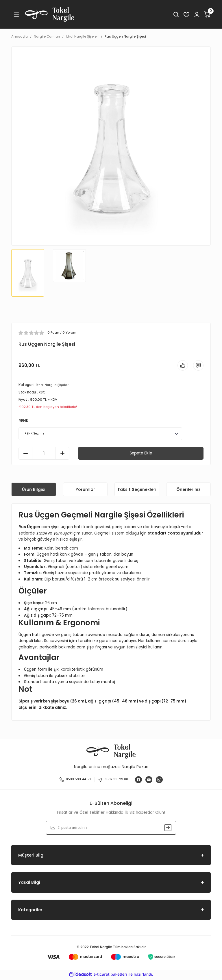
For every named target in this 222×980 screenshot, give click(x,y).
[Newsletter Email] (111, 829)
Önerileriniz (188, 490)
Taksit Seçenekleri (137, 490)
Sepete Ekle (141, 454)
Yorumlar (85, 490)
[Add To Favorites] (181, 366)
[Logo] (50, 14)
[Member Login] (197, 14)
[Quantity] (44, 454)
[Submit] (168, 829)
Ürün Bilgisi (34, 490)
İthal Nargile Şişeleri (53, 386)
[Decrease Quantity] (25, 454)
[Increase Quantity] (62, 454)
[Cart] (207, 14)
